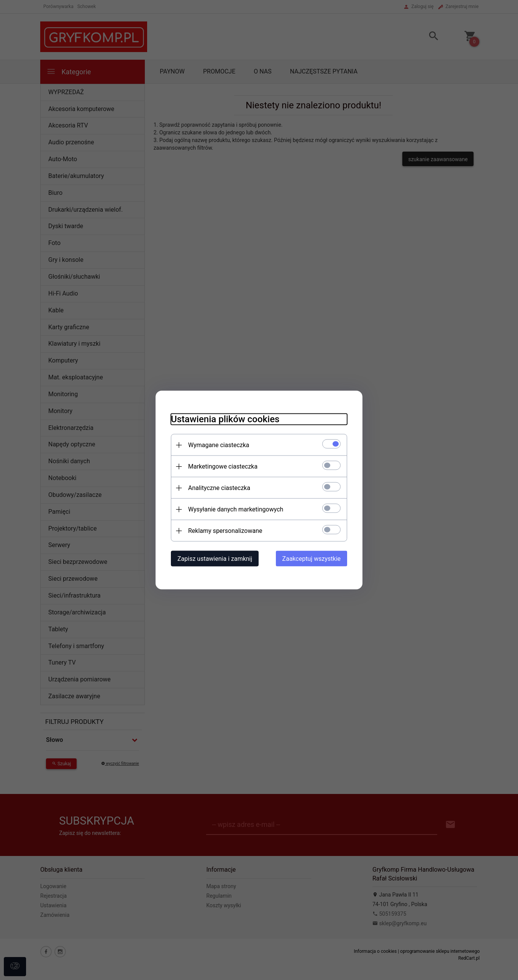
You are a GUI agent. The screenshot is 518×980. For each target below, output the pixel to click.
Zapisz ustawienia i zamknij (215, 559)
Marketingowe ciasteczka (223, 466)
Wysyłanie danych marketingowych (236, 509)
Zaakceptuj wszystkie (311, 559)
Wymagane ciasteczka (219, 445)
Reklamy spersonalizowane (225, 531)
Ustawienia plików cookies (225, 419)
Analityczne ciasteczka (219, 488)
